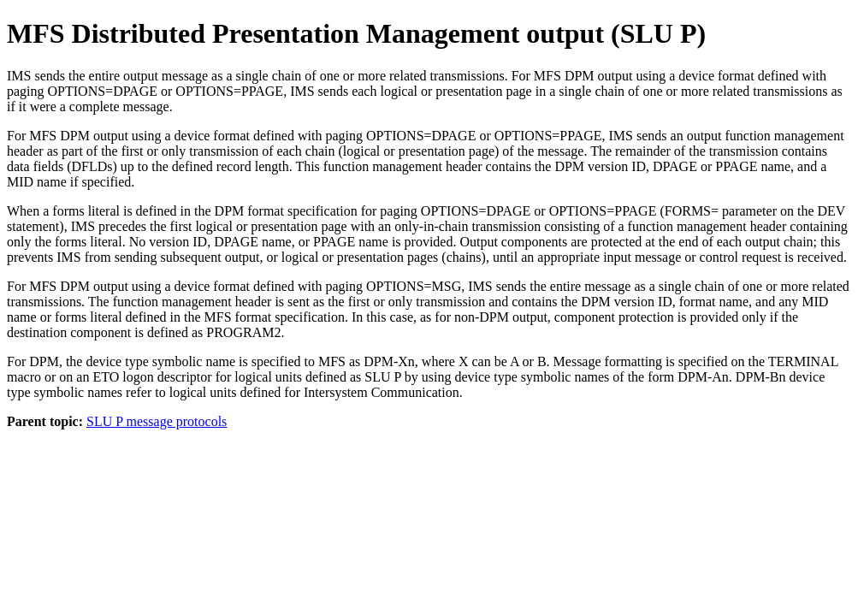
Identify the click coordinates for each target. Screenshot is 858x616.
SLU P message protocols (157, 421)
